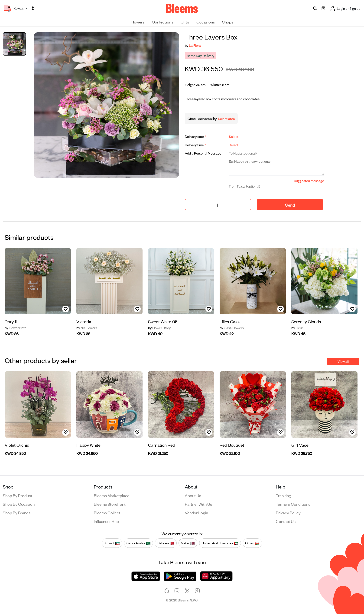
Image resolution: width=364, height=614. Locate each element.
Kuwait (112, 543)
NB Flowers (87, 328)
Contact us (286, 521)
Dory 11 (11, 321)
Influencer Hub (106, 521)
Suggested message (309, 180)
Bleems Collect (107, 512)
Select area (226, 118)
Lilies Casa (230, 321)
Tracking (283, 495)
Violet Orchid (17, 445)
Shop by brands (17, 512)
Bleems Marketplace (112, 495)
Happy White (88, 445)
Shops (228, 22)
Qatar (188, 543)
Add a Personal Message (203, 153)
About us (193, 495)
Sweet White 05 (163, 321)
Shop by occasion (19, 504)
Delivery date (195, 136)
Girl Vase (300, 445)
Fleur (297, 328)
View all (343, 361)
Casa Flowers (232, 328)
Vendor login (196, 512)
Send (290, 205)
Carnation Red (162, 445)
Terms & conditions (293, 504)
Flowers (138, 22)
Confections (162, 22)
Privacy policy (288, 512)
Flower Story (159, 328)
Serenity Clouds (306, 321)
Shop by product (18, 495)
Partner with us (198, 504)
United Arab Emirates (220, 543)
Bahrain (166, 543)
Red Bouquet (232, 445)
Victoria (84, 321)
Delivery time (195, 145)
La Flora (195, 45)
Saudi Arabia (139, 543)
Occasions (206, 22)
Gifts (185, 22)
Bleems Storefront (110, 504)
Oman (252, 543)
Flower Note (16, 328)
